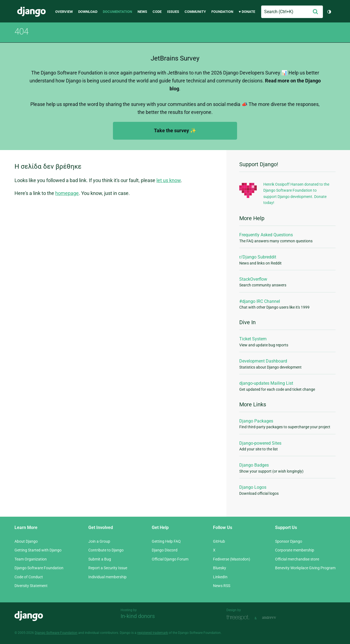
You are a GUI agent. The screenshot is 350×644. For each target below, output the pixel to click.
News (142, 12)
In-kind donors (138, 616)
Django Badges (254, 465)
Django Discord (165, 550)
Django (31, 12)
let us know (169, 180)
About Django (26, 541)
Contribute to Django (106, 550)
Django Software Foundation (39, 568)
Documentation (117, 12)
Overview (64, 12)
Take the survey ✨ (175, 130)
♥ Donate (247, 12)
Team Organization (31, 559)
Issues (173, 12)
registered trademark (153, 633)
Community (195, 12)
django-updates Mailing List (266, 383)
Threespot (239, 618)
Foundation (222, 12)
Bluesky (220, 568)
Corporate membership (295, 550)
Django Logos (253, 487)
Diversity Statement (31, 586)
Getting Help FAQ (166, 541)
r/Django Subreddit (258, 257)
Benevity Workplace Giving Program (305, 568)
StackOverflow (253, 279)
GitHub (219, 541)
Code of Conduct (29, 577)
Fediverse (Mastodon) (232, 559)
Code (157, 12)
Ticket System (253, 339)
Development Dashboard (263, 361)
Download (88, 12)
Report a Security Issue (108, 568)
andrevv (275, 618)
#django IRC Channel (260, 301)
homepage (67, 193)
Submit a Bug (100, 559)
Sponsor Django (289, 541)
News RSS (222, 586)
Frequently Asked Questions (266, 235)
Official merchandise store (297, 559)
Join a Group (99, 541)
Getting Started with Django (38, 550)
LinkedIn (220, 577)
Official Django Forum (170, 559)
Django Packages (256, 421)
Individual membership (107, 577)
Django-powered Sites (260, 443)
